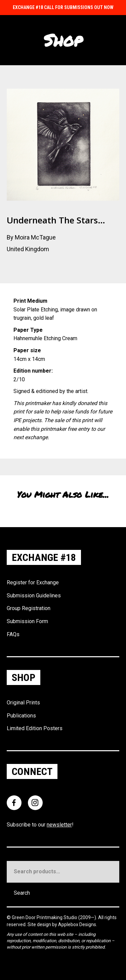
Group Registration (29, 608)
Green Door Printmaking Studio (45, 917)
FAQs (13, 634)
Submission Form (27, 621)
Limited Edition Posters (35, 728)
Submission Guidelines (34, 596)
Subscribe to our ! (40, 825)
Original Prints (23, 703)
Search (22, 893)
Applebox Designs (77, 924)
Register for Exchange (33, 582)
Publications (21, 716)
